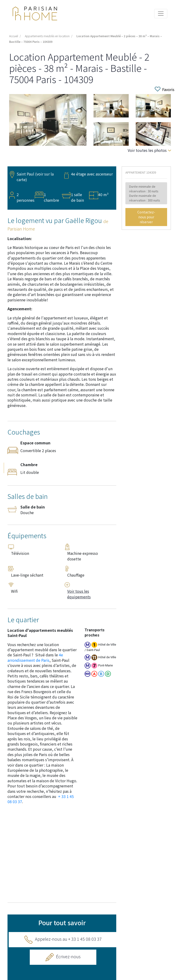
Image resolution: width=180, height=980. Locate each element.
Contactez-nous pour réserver (146, 217)
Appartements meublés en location (47, 36)
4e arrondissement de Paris (35, 657)
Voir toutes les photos (147, 150)
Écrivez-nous (68, 956)
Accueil (14, 36)
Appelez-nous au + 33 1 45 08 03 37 (68, 939)
